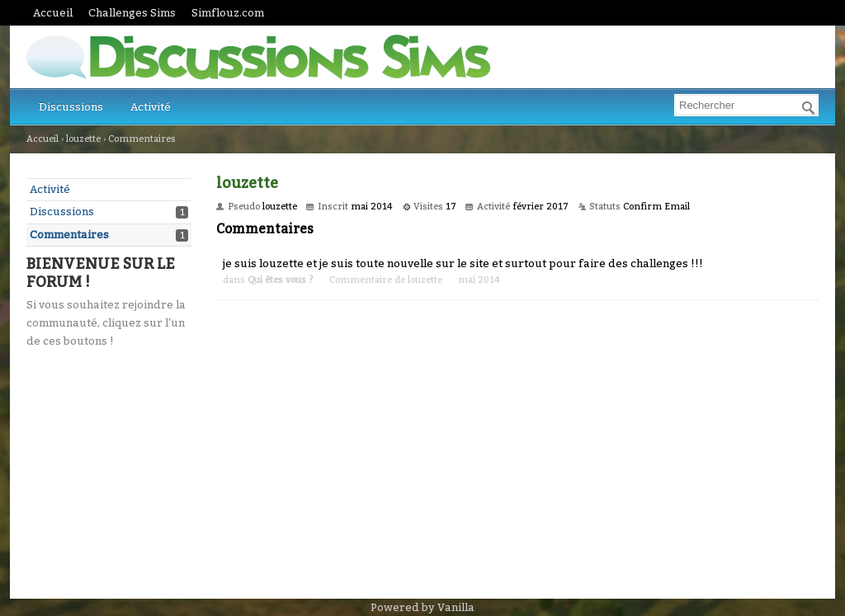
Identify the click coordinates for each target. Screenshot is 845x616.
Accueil (53, 13)
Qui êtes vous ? (281, 280)
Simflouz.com (228, 13)
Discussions (71, 107)
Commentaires (69, 235)
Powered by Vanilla (422, 607)
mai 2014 (479, 280)
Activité (151, 107)
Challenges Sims (132, 13)
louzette (425, 280)
